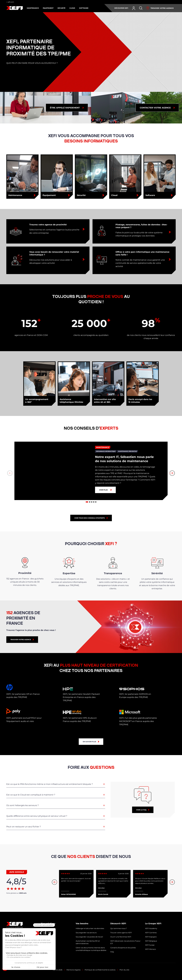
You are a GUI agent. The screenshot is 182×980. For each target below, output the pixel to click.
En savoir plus (89, 742)
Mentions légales (73, 970)
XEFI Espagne (151, 937)
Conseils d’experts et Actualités (123, 948)
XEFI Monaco (150, 949)
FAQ (112, 952)
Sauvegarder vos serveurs (86, 933)
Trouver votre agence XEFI (121, 933)
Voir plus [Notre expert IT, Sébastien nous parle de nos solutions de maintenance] (103, 490)
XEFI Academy (151, 928)
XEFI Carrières (151, 933)
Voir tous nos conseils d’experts (90, 518)
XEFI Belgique (151, 941)
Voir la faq (141, 810)
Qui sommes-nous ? (119, 928)
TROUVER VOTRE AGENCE (21, 640)
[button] (87, 502)
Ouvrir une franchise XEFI (121, 937)
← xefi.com (10, 2)
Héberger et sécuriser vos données (90, 928)
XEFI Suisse (150, 945)
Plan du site (124, 970)
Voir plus (101, 888)
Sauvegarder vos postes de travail (89, 937)
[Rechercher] (141, 8)
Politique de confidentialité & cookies (100, 970)
